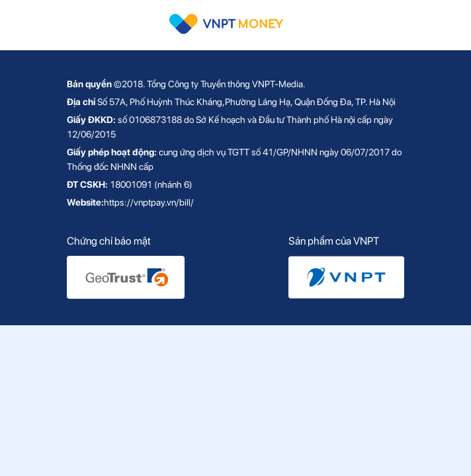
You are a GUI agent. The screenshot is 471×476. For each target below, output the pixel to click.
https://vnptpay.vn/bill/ (149, 202)
